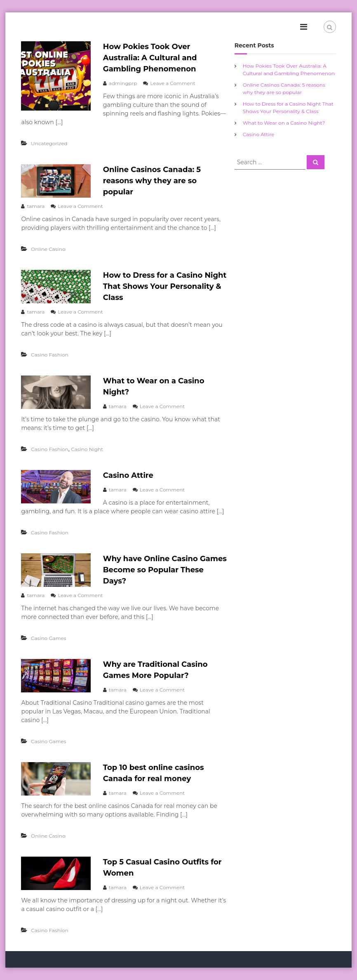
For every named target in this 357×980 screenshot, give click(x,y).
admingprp (123, 83)
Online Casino (48, 249)
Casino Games (49, 638)
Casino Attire (128, 475)
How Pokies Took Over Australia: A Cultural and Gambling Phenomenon (150, 58)
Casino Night (87, 449)
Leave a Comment (173, 83)
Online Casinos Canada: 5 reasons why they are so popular (152, 181)
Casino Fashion (50, 355)
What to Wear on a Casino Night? (284, 123)
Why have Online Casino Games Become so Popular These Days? (165, 570)
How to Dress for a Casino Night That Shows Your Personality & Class (165, 286)
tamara (36, 206)
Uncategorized (49, 143)
